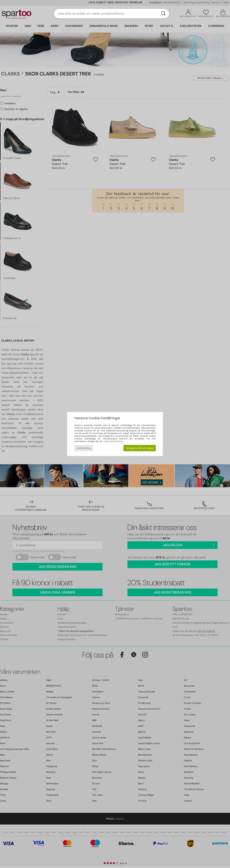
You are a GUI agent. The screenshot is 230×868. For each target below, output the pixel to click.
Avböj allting (84, 448)
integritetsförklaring (113, 441)
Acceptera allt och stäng (140, 448)
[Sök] (163, 14)
